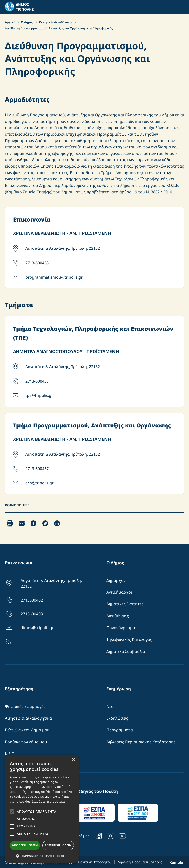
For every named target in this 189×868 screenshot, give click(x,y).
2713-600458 (37, 263)
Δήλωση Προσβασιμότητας (140, 862)
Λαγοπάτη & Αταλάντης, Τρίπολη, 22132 (63, 248)
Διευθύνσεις (118, 616)
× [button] (73, 760)
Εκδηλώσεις (117, 718)
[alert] (42, 809)
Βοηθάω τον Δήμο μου (26, 742)
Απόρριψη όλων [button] (58, 845)
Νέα (110, 706)
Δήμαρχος (116, 580)
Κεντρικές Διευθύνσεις (56, 22)
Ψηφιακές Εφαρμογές (25, 706)
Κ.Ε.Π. (10, 754)
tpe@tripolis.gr (39, 395)
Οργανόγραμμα (121, 628)
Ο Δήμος (27, 22)
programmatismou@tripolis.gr (54, 277)
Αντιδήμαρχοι (119, 592)
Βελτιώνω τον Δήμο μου (27, 730)
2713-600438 (37, 381)
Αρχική (10, 22)
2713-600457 (37, 469)
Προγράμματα (120, 730)
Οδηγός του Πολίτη (98, 791)
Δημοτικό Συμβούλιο (126, 651)
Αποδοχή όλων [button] (25, 845)
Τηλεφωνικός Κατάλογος (129, 639)
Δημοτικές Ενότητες (125, 604)
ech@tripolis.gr (39, 483)
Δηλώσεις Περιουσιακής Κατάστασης (141, 742)
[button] (42, 856)
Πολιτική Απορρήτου (95, 862)
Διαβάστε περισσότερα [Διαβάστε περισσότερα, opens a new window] (48, 802)
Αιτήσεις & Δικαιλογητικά (28, 718)
